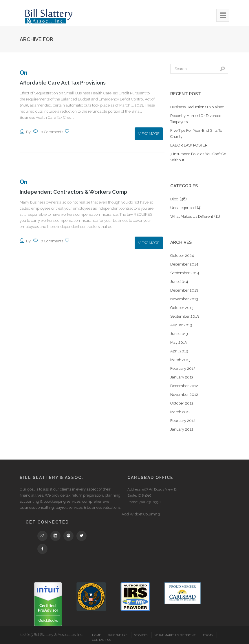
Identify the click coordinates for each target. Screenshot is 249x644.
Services (141, 635)
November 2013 (184, 299)
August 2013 (181, 325)
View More (149, 134)
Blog (174, 199)
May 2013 (178, 342)
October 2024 (182, 256)
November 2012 (184, 395)
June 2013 (179, 334)
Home (96, 635)
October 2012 (182, 403)
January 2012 (182, 429)
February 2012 (183, 421)
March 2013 (180, 360)
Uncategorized (183, 208)
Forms (208, 635)
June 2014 (179, 282)
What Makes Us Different (192, 216)
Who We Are (118, 635)
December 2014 (184, 264)
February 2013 (183, 368)
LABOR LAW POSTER (189, 145)
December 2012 (184, 386)
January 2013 (182, 377)
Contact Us (101, 640)
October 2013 (182, 308)
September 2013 (185, 316)
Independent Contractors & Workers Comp (74, 192)
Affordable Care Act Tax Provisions (63, 83)
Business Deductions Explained (197, 107)
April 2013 (179, 351)
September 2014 (185, 273)
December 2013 (184, 290)
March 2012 (180, 412)
